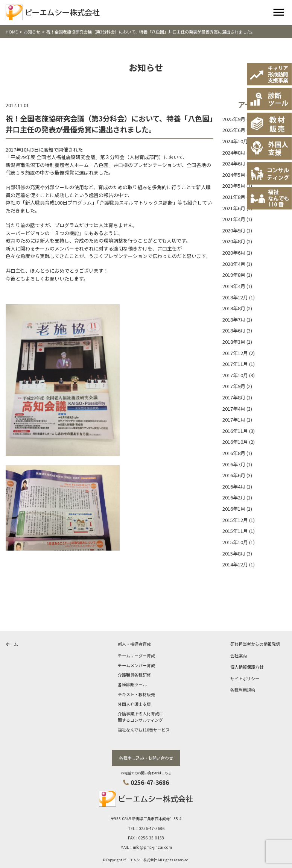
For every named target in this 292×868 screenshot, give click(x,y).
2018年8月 (234, 308)
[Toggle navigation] (279, 13)
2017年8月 (234, 397)
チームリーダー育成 (136, 656)
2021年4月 (234, 219)
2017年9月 (234, 386)
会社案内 (239, 656)
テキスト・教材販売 (136, 694)
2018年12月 (235, 297)
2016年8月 (234, 453)
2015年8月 (234, 553)
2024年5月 (234, 175)
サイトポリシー (245, 678)
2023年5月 (234, 186)
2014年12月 (235, 564)
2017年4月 (234, 409)
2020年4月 (234, 264)
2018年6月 (234, 330)
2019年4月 (234, 286)
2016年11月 (235, 431)
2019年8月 (234, 275)
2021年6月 (234, 208)
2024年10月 (235, 141)
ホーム (12, 644)
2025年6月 (234, 130)
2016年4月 (234, 486)
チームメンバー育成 (136, 665)
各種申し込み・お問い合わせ (146, 758)
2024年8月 (234, 153)
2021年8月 (234, 197)
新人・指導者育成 (134, 644)
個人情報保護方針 (247, 667)
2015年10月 (235, 542)
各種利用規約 (243, 690)
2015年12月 (235, 520)
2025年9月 (234, 119)
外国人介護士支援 (134, 704)
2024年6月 (234, 163)
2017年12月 (235, 353)
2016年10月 (235, 442)
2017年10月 (235, 375)
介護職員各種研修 (134, 675)
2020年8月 (234, 241)
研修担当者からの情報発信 (255, 644)
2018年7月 (234, 319)
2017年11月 (235, 364)
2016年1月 (234, 509)
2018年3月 (234, 342)
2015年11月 (235, 531)
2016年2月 (234, 497)
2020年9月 (234, 230)
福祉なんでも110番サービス (144, 730)
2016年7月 (234, 464)
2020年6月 (234, 253)
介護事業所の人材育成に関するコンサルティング (141, 717)
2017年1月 (234, 420)
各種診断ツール (132, 684)
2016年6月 (234, 475)
